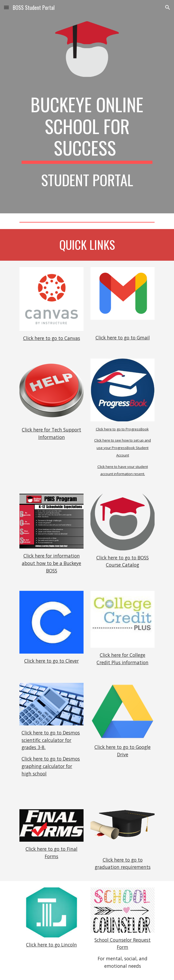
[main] (87, 129)
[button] (6, 7)
